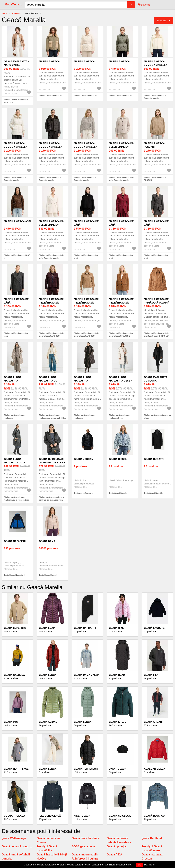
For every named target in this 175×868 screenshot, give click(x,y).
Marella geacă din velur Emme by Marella (122, 147)
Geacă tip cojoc (117, 846)
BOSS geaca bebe (83, 846)
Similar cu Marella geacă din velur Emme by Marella (121, 179)
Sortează (161, 21)
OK (139, 865)
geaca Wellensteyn (14, 838)
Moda (5, 13)
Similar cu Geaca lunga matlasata (14, 417)
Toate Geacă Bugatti (153, 493)
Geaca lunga (48, 675)
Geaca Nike (116, 628)
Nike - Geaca (82, 816)
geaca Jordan (84, 459)
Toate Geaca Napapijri (14, 575)
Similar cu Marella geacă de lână (86, 257)
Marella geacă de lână (86, 223)
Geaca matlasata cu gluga (156, 379)
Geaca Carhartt (85, 628)
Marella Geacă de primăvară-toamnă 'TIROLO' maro (157, 303)
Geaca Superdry (15, 628)
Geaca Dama (47, 541)
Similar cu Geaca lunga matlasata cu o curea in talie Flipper (16, 500)
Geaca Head (117, 675)
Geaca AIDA (114, 855)
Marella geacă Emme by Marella (156, 63)
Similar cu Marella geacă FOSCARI (155, 179)
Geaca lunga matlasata (13, 379)
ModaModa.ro (14, 4)
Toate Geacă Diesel (117, 493)
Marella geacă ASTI (17, 221)
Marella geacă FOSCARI (154, 145)
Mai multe (149, 865)
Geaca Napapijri (15, 541)
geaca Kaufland (152, 838)
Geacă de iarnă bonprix (17, 846)
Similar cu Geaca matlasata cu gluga (157, 417)
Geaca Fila (151, 675)
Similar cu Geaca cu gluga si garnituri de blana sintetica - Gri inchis (52, 500)
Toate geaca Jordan (83, 493)
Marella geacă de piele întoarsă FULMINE (121, 303)
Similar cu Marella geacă (50, 95)
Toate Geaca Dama (47, 575)
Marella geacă (49, 61)
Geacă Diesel (118, 459)
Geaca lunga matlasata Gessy (120, 379)
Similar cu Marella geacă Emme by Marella (155, 97)
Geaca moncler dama (85, 838)
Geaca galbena (14, 675)
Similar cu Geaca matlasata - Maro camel (17, 101)
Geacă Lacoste (154, 628)
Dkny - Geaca (118, 769)
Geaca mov (11, 722)
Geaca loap (47, 628)
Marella (16, 13)
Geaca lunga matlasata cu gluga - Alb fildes (51, 381)
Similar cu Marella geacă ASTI (17, 255)
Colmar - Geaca (14, 816)
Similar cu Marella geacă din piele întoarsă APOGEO (51, 335)
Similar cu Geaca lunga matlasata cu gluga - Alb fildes (52, 417)
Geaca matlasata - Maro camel (16, 63)
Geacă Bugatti (154, 459)
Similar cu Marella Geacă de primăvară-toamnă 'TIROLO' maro (156, 336)
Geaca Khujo (118, 722)
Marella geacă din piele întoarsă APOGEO (52, 303)
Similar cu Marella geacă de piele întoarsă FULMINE (121, 335)
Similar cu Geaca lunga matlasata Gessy (119, 417)
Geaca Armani (153, 722)
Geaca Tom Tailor (86, 769)
